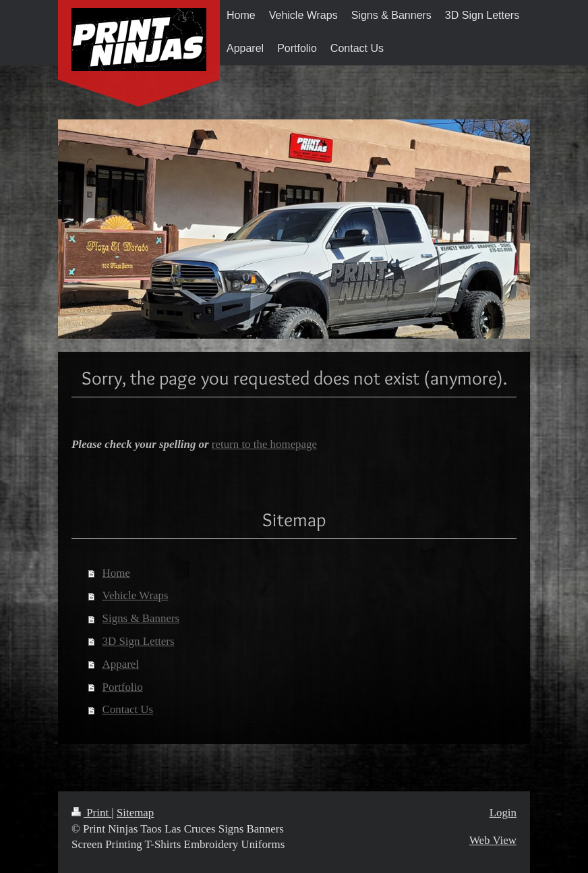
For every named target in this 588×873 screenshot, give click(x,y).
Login (503, 813)
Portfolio (123, 687)
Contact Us (128, 709)
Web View (493, 840)
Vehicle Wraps (136, 595)
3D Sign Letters (139, 641)
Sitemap (135, 813)
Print (91, 813)
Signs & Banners (141, 618)
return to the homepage (264, 444)
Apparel (121, 664)
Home (116, 573)
